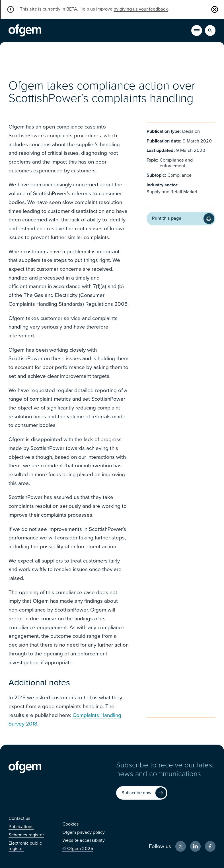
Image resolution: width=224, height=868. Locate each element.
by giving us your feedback (141, 9)
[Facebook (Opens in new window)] (210, 846)
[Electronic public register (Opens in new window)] (25, 846)
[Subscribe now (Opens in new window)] (142, 793)
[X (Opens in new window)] (181, 846)
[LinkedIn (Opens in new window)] (196, 846)
